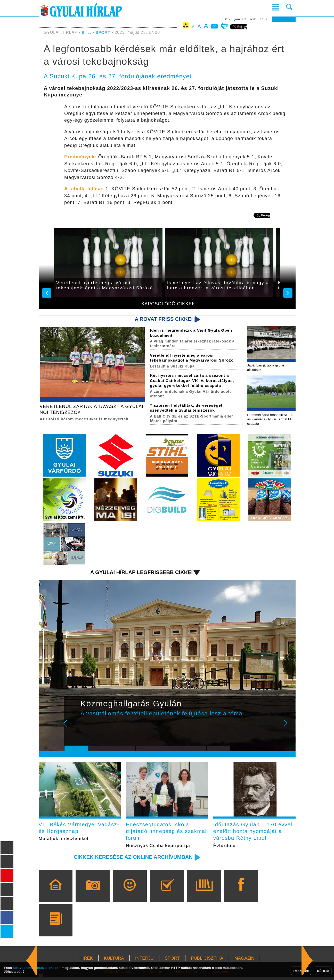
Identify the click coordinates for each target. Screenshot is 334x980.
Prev (72, 728)
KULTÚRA (114, 961)
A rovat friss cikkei (163, 319)
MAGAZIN (244, 961)
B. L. (87, 32)
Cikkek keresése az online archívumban (131, 859)
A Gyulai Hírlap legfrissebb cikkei (140, 573)
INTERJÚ (144, 961)
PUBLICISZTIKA (207, 961)
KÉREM (323, 971)
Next (288, 728)
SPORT (103, 32)
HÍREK (86, 961)
